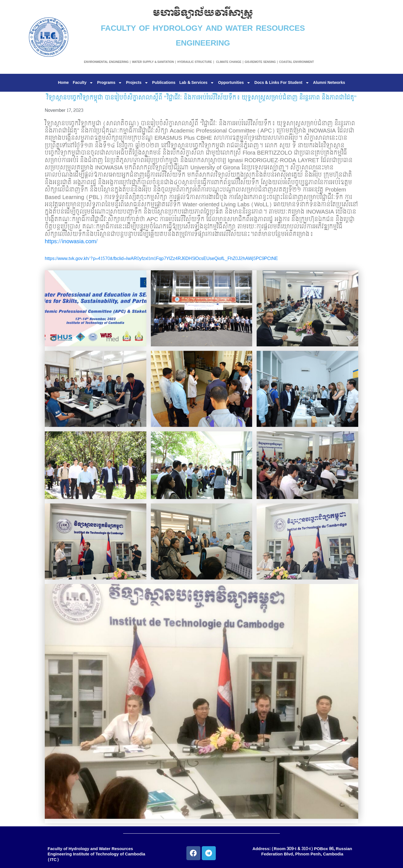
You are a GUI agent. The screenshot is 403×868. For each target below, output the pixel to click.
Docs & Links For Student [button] (282, 83)
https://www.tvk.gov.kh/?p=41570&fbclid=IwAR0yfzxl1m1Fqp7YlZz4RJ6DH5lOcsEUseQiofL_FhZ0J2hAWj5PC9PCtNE (161, 258)
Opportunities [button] (234, 83)
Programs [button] (110, 83)
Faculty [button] (83, 83)
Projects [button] (137, 83)
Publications (164, 83)
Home (63, 83)
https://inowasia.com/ (71, 242)
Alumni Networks (329, 83)
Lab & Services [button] (197, 83)
